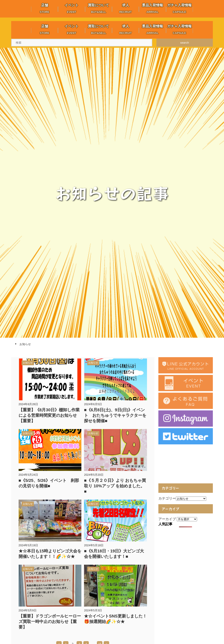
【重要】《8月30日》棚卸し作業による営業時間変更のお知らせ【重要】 (49, 415)
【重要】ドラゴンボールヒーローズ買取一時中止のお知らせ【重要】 (50, 622)
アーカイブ (167, 519)
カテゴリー (167, 498)
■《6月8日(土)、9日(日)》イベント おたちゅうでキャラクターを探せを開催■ (115, 415)
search (185, 43)
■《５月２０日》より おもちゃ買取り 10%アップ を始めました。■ (115, 486)
